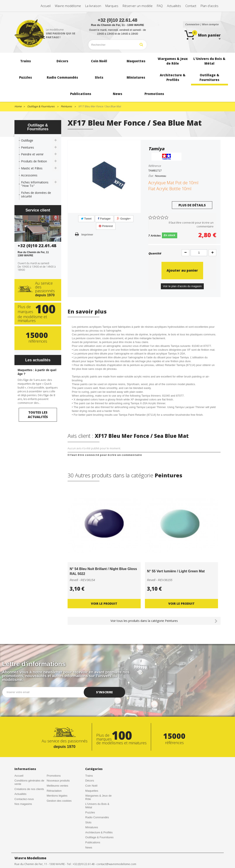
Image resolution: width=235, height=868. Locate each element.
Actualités (20, 794)
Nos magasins (23, 804)
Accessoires (29, 175)
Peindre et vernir (32, 154)
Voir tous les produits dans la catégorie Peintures (144, 621)
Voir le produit (104, 603)
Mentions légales (57, 796)
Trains (89, 776)
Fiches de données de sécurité (36, 194)
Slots (88, 822)
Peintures (28, 147)
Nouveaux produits (58, 781)
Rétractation (54, 791)
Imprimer (87, 235)
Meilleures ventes (57, 786)
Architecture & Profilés (99, 832)
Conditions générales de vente (29, 782)
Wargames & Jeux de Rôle (98, 797)
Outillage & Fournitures (99, 837)
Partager (104, 219)
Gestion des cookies (59, 801)
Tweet (86, 219)
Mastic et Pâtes (32, 168)
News (89, 847)
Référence (155, 166)
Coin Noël (91, 786)
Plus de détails (192, 205)
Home (18, 106)
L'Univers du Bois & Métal (97, 806)
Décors (90, 781)
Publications (93, 842)
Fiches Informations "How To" (35, 184)
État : (151, 176)
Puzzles (90, 812)
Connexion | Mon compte (202, 24)
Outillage (27, 140)
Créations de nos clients (29, 789)
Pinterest (106, 226)
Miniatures (92, 827)
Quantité (155, 253)
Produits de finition (34, 161)
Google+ (124, 219)
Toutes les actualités (38, 415)
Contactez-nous (24, 799)
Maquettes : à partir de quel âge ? (37, 372)
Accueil (19, 776)
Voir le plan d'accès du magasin (182, 286)
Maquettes (92, 791)
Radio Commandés (97, 817)
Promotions (54, 776)
